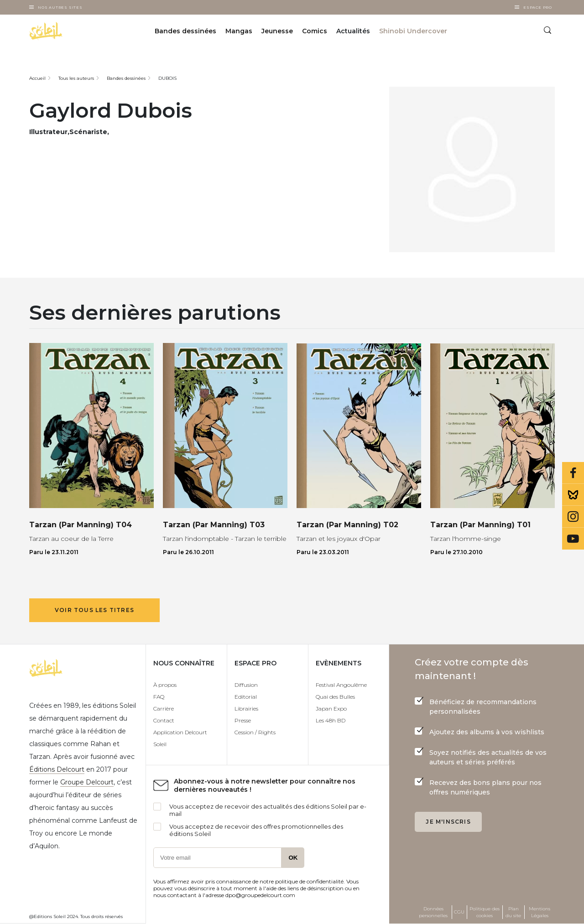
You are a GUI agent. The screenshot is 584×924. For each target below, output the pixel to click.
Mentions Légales (540, 912)
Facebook (573, 473)
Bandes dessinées (185, 31)
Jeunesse (277, 31)
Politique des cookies (485, 912)
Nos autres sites (60, 7)
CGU (459, 912)
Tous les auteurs (76, 78)
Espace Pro (538, 7)
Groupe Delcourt (87, 782)
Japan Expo (331, 709)
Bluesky (573, 495)
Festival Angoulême (341, 685)
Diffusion (246, 685)
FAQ (159, 697)
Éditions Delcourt (57, 769)
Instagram (573, 517)
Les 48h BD (331, 720)
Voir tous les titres (94, 610)
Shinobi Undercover (413, 31)
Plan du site (513, 912)
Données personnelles (433, 912)
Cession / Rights (255, 732)
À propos (165, 685)
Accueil (37, 78)
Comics (315, 31)
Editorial (246, 697)
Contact (164, 720)
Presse (243, 720)
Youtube (573, 539)
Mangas (239, 31)
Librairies (246, 709)
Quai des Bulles (335, 697)
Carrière (164, 709)
